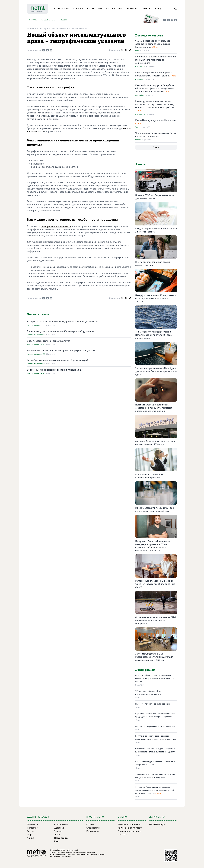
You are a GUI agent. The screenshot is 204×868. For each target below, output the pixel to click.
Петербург (78, 9)
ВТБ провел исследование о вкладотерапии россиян (149, 476)
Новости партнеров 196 (77, 28)
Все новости (61, 9)
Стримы (33, 20)
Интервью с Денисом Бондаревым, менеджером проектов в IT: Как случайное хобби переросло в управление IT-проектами (153, 546)
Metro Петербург (157, 824)
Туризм (58, 831)
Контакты (122, 835)
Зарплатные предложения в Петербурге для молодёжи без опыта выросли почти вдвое (156, 371)
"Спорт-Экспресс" (67, 856)
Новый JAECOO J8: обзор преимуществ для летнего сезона (155, 197)
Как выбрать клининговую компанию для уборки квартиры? (58, 360)
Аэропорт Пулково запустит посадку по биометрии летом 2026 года (155, 443)
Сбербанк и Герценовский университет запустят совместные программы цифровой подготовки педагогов (155, 790)
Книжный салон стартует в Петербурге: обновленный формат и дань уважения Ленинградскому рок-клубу (155, 88)
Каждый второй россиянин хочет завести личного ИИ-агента (156, 230)
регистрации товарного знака (56, 226)
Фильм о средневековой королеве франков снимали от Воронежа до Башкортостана (153, 44)
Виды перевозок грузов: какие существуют (49, 341)
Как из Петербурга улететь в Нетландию (155, 120)
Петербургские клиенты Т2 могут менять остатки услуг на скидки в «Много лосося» (156, 298)
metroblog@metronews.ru (95, 854)
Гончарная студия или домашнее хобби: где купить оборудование (60, 331)
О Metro (147, 9)
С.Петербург (140, 79)
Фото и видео (61, 824)
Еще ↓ (158, 9)
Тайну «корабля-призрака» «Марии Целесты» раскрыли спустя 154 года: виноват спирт (154, 335)
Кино (137, 51)
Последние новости (149, 36)
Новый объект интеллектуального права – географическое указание (62, 351)
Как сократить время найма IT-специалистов (155, 726)
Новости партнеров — (57, 28)
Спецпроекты (48, 20)
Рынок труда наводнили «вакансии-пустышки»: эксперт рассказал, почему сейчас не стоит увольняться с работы (155, 104)
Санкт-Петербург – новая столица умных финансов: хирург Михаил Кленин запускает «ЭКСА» (155, 678)
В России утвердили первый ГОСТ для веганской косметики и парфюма (154, 509)
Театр (137, 127)
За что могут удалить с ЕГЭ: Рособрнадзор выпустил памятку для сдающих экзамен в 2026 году (154, 657)
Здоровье (59, 828)
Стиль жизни (140, 67)
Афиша (31, 838)
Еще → (156, 147)
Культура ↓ (133, 9)
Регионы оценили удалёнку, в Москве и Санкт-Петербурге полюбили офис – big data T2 (155, 584)
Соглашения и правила (129, 831)
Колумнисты (93, 831)
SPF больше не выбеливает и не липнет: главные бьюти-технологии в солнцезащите (156, 60)
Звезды (63, 20)
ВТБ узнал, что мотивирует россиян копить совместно (153, 263)
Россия (91, 9)
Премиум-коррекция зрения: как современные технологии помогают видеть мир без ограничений (154, 408)
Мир (101, 9)
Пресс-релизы (61, 838)
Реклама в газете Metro (129, 824)
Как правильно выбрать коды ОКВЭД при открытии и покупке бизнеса (63, 322)
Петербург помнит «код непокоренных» (153, 704)
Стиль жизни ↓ (115, 9)
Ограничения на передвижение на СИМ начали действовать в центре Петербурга (156, 620)
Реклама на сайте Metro (130, 828)
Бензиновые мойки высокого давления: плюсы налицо (55, 370)
